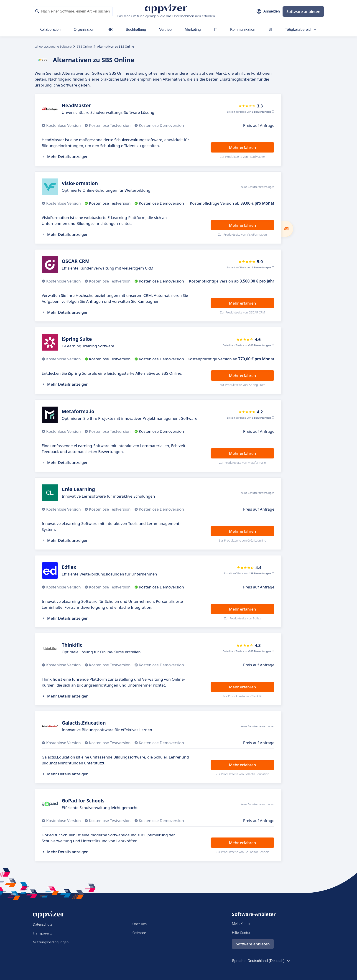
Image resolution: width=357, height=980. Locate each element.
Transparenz (42, 933)
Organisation (84, 29)
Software (139, 933)
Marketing (193, 29)
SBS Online (84, 46)
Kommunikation (243, 29)
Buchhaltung (136, 29)
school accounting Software (53, 46)
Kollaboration (50, 29)
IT (215, 29)
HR (110, 29)
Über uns (139, 924)
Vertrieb (165, 29)
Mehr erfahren (242, 147)
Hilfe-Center (241, 932)
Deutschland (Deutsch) (269, 961)
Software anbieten (303, 11)
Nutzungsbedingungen (51, 942)
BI (270, 29)
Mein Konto (241, 924)
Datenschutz (42, 924)
